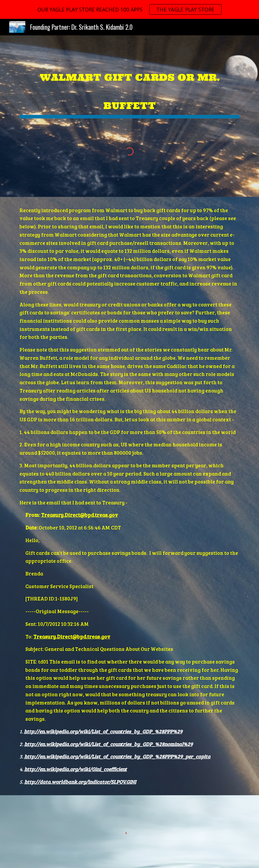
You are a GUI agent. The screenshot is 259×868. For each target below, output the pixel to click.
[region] (129, 9)
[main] (129, 87)
